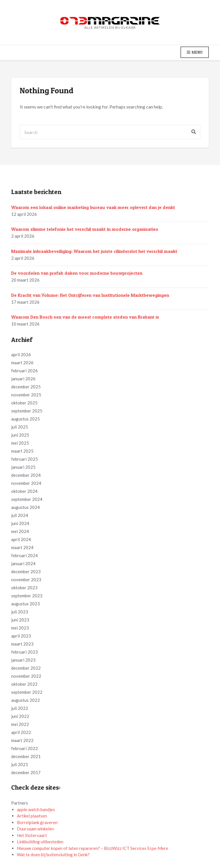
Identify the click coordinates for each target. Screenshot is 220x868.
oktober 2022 (24, 684)
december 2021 (26, 756)
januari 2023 (23, 660)
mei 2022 (20, 724)
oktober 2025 (24, 403)
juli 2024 (20, 515)
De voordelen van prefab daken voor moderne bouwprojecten (77, 273)
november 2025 (26, 395)
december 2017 (26, 772)
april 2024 (21, 539)
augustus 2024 (25, 507)
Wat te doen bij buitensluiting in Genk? (53, 855)
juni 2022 (20, 716)
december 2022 (26, 668)
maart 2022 (22, 740)
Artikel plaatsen (32, 816)
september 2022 (27, 692)
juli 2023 (20, 612)
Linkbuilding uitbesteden (40, 842)
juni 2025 (20, 435)
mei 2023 (20, 628)
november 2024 (26, 483)
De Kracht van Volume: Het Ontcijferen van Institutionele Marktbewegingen (90, 295)
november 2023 (26, 580)
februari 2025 (24, 459)
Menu (195, 52)
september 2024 (27, 499)
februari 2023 (24, 652)
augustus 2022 (25, 700)
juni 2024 (20, 523)
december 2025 (26, 387)
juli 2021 (20, 764)
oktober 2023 (24, 588)
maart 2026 (22, 363)
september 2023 (27, 596)
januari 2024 (23, 563)
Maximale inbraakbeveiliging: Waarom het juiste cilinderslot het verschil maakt (94, 251)
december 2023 (26, 571)
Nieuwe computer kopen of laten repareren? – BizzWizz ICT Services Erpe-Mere (93, 848)
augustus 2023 (25, 604)
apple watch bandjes (36, 809)
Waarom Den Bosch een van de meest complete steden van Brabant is (85, 317)
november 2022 (26, 676)
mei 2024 (20, 531)
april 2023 (21, 636)
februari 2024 (24, 555)
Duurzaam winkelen (35, 829)
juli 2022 (20, 708)
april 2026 (21, 354)
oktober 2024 (24, 491)
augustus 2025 (25, 419)
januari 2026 (23, 379)
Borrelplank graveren (37, 822)
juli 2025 (20, 427)
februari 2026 (24, 371)
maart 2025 (22, 451)
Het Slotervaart (32, 835)
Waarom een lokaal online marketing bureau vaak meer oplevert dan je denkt (93, 207)
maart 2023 (22, 644)
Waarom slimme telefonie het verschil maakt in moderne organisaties (85, 229)
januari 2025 (23, 467)
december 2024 (26, 475)
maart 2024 (22, 547)
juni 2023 (20, 620)
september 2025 (27, 411)
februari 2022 (24, 748)
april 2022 (21, 732)
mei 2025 (20, 443)
